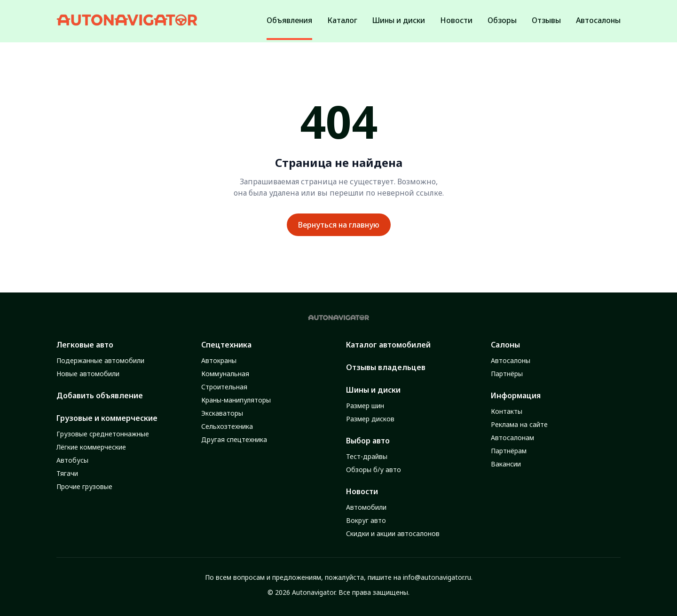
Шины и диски (373, 390)
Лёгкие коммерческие (91, 447)
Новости (362, 491)
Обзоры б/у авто (374, 470)
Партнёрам (509, 451)
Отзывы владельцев (386, 367)
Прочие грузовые (84, 486)
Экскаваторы (222, 413)
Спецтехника (226, 345)
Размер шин (365, 406)
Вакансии (506, 464)
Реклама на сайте (519, 424)
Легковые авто (85, 345)
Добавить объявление (100, 395)
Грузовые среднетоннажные (103, 434)
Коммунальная (225, 374)
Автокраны (219, 360)
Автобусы (72, 460)
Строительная (224, 387)
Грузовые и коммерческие (107, 418)
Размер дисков (370, 419)
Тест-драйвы (367, 456)
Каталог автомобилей (388, 345)
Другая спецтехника (234, 439)
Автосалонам (512, 438)
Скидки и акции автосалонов (393, 533)
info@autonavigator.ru (437, 577)
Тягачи (67, 473)
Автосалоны (511, 360)
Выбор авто (368, 441)
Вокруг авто (366, 520)
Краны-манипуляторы (236, 400)
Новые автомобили (88, 374)
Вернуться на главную (339, 225)
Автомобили (366, 507)
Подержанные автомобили (100, 360)
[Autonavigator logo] (127, 20)
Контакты (507, 411)
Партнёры (507, 374)
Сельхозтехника (227, 426)
